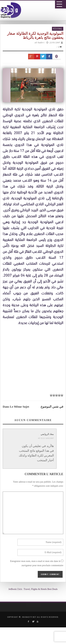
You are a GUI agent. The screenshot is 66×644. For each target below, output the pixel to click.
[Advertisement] (34, 429)
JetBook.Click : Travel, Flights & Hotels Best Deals (33, 589)
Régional (58, 29)
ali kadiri (39, 43)
